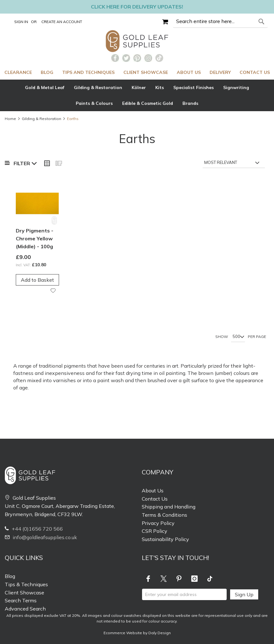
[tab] (137, 95)
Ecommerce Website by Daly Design (137, 633)
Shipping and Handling (169, 507)
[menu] (137, 72)
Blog (10, 576)
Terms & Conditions (164, 515)
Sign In (21, 22)
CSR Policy (155, 531)
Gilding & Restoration (42, 119)
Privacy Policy (158, 523)
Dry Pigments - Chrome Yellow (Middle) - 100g (35, 238)
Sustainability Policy (165, 539)
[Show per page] (238, 337)
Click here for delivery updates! (137, 7)
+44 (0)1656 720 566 (34, 529)
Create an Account (62, 22)
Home (10, 119)
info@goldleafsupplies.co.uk (41, 537)
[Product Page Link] (37, 204)
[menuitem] (18, 72)
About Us (153, 491)
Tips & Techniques (26, 584)
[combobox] (220, 21)
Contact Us (155, 499)
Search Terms (21, 600)
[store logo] (137, 41)
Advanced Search (25, 609)
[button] (54, 291)
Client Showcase (24, 593)
